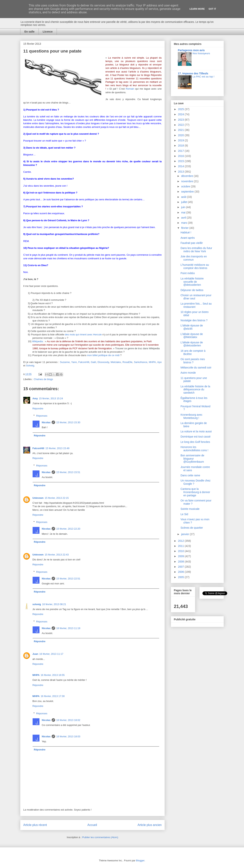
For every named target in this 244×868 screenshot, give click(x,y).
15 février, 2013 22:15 (57, 498)
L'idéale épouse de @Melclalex (192, 336)
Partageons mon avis (191, 50)
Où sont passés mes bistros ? (193, 361)
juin (184, 207)
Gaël (93, 362)
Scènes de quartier (192, 528)
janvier (185, 534)
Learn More (197, 9)
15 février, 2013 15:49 (57, 448)
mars (184, 223)
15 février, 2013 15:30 (68, 422)
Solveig (30, 366)
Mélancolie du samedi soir (196, 368)
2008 (181, 562)
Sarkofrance (141, 362)
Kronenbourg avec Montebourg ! (191, 416)
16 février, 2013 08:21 (54, 604)
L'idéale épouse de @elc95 (192, 327)
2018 (181, 146)
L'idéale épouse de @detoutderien (192, 344)
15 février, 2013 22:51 (68, 579)
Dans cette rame (190, 475)
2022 (181, 125)
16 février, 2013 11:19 (68, 628)
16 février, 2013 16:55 (53, 675)
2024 (181, 114)
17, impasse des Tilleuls (193, 73)
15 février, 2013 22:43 (57, 555)
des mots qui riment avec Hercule (83, 335)
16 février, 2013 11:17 (51, 654)
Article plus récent (35, 825)
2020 (181, 135)
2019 (181, 140)
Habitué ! (186, 232)
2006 (181, 572)
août (184, 197)
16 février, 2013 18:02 (68, 720)
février (185, 228)
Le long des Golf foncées (195, 442)
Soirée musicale (190, 509)
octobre (186, 186)
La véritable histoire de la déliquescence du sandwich (195, 390)
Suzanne (65, 362)
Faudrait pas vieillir (192, 243)
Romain (130, 89)
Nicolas (46, 422)
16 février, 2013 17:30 (53, 696)
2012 (181, 541)
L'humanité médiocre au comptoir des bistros (195, 266)
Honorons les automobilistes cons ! (194, 449)
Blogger (140, 860)
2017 (181, 151)
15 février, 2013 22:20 (68, 529)
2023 (181, 120)
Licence (48, 32)
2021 (181, 130)
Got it (212, 9)
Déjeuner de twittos (192, 290)
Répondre (38, 409)
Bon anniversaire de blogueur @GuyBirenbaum (192, 459)
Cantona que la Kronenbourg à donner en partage (195, 492)
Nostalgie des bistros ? (194, 320)
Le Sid (184, 514)
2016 (181, 156)
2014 (181, 166)
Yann (74, 362)
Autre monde (188, 373)
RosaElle (128, 362)
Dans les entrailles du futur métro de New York (196, 250)
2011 (181, 546)
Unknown (38, 498)
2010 (181, 551)
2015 (181, 161)
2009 (181, 556)
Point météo (188, 273)
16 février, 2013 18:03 (68, 736)
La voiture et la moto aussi (196, 431)
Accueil (92, 825)
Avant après (188, 238)
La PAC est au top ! (203, 77)
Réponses (42, 416)
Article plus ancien (150, 825)
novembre (187, 181)
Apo (159, 362)
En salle (29, 32)
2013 (181, 172)
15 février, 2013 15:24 (51, 398)
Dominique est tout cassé (195, 437)
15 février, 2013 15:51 (68, 472)
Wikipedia (37, 341)
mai (184, 212)
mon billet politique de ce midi (103, 355)
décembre (187, 176)
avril (184, 218)
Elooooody (103, 362)
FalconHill (84, 362)
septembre (188, 192)
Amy (35, 398)
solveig (37, 604)
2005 (181, 577)
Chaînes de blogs (43, 379)
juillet (185, 202)
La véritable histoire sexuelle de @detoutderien (192, 282)
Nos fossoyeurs (201, 53)
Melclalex (116, 362)
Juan (35, 654)
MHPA (152, 362)
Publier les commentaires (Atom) (100, 837)
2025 (181, 109)
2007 (181, 567)
